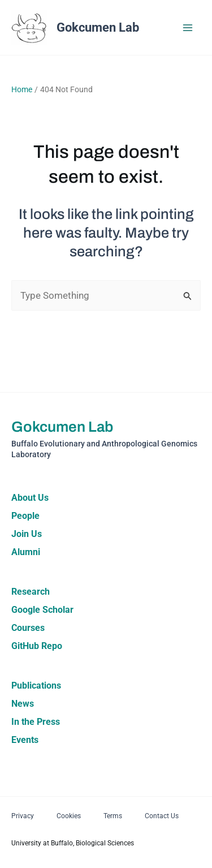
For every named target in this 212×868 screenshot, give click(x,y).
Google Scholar (42, 610)
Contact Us (162, 816)
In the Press (36, 722)
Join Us (27, 534)
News (23, 704)
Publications (36, 686)
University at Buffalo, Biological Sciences (73, 843)
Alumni (26, 552)
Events (25, 740)
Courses (28, 628)
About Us (30, 498)
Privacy (23, 816)
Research (31, 592)
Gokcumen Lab (98, 27)
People (25, 516)
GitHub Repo (37, 646)
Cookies (69, 816)
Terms (113, 816)
